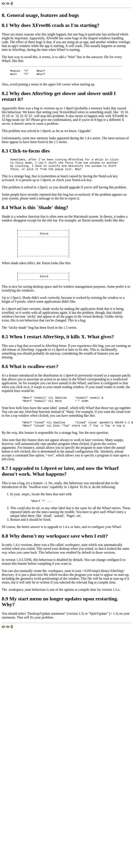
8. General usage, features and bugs (40, 15)
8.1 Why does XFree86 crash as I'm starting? (51, 25)
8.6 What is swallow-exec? (30, 379)
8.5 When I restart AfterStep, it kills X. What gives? (58, 349)
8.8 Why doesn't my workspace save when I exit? (55, 552)
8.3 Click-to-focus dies (26, 152)
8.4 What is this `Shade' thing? (35, 211)
